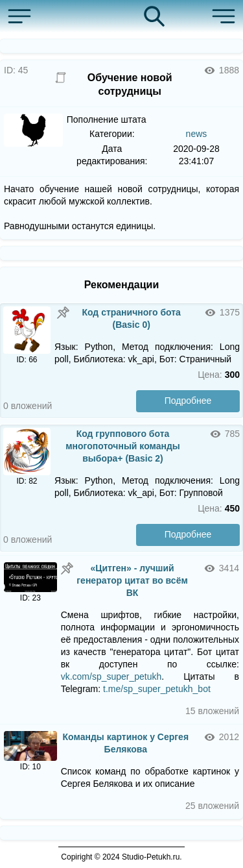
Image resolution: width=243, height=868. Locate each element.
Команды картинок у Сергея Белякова (126, 743)
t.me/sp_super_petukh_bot (157, 689)
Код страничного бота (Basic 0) (131, 318)
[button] (23, 16)
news (197, 134)
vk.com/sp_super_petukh (111, 676)
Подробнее (188, 401)
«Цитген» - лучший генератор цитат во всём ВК (132, 580)
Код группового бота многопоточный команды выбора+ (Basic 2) (123, 446)
